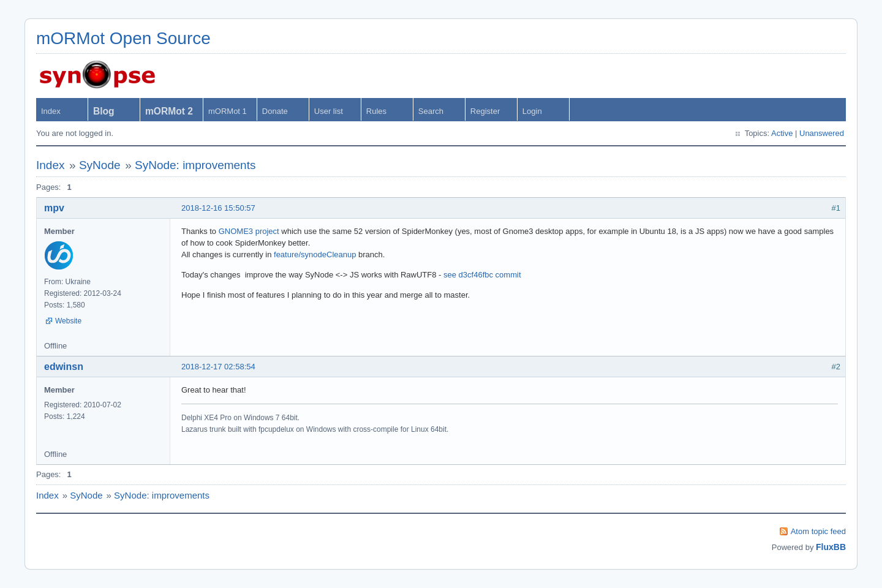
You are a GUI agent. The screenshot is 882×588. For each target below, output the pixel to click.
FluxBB (831, 547)
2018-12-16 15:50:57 (218, 208)
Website (68, 321)
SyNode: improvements (195, 165)
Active (782, 133)
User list (329, 111)
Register (485, 111)
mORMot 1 (228, 111)
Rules (376, 111)
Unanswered (822, 133)
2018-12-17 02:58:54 (218, 367)
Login (532, 111)
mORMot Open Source (123, 38)
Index (51, 111)
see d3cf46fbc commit (482, 275)
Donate (275, 111)
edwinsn (64, 367)
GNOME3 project (249, 231)
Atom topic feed (818, 531)
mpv (54, 208)
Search (431, 111)
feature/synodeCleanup (315, 254)
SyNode (100, 165)
